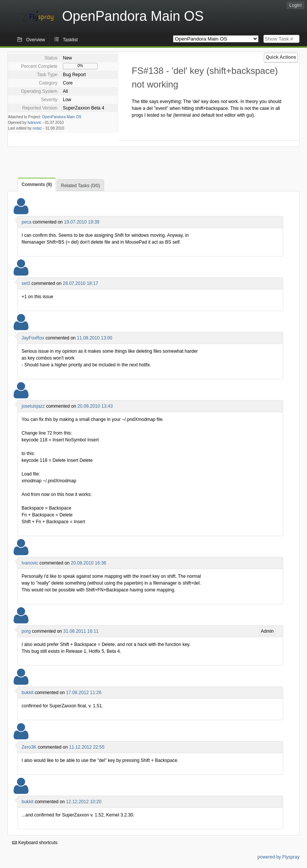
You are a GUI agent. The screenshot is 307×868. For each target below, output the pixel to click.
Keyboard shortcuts (35, 843)
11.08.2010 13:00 (94, 338)
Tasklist (70, 40)
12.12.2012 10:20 (83, 802)
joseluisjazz (33, 406)
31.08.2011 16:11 (81, 631)
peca (26, 222)
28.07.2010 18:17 (80, 283)
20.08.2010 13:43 (95, 406)
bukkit (27, 693)
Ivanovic (35, 123)
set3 (26, 283)
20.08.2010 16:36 (88, 563)
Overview (36, 40)
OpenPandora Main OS (62, 117)
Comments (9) (37, 185)
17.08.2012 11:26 (83, 693)
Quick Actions (281, 57)
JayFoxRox (33, 338)
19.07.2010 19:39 (82, 222)
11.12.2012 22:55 (86, 747)
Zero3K (29, 747)
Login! (295, 5)
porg (26, 631)
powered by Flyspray (278, 857)
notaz (37, 128)
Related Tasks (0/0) (80, 186)
